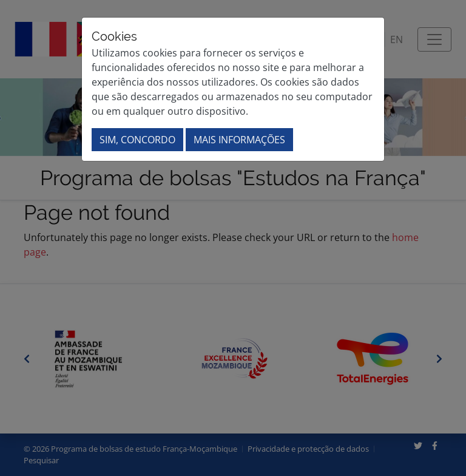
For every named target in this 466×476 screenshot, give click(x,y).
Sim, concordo (137, 140)
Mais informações (239, 140)
